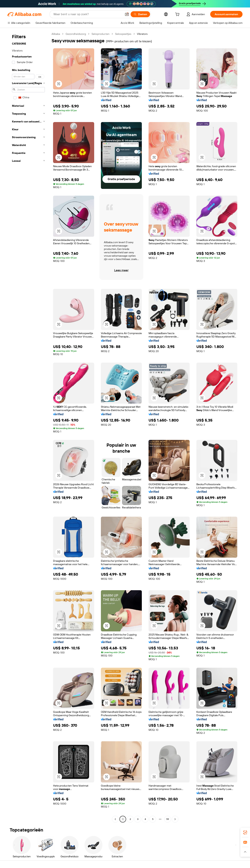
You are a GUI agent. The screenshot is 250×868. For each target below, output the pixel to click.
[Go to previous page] (115, 819)
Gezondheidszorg (76, 34)
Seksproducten (101, 34)
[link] (245, 832)
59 (168, 819)
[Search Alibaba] (88, 14)
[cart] (178, 15)
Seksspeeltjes (123, 34)
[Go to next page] (175, 819)
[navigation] (28, 427)
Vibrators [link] (142, 34)
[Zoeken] (140, 14)
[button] (127, 14)
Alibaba (56, 34)
